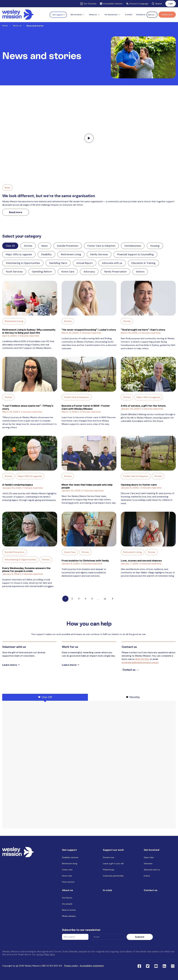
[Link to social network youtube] (156, 966)
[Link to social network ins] (173, 966)
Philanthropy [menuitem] (109, 870)
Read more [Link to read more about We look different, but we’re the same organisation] (16, 212)
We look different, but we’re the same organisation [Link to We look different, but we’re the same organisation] (49, 196)
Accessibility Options (111, 4)
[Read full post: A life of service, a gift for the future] (148, 374)
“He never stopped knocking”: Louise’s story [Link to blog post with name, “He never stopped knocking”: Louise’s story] (89, 330)
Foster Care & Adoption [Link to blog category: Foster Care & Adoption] (101, 246)
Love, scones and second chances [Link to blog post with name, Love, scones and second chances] (141, 561)
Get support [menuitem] (69, 850)
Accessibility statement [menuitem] (92, 966)
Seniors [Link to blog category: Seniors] (140, 272)
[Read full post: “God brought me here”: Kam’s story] (148, 298)
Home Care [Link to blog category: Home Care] (68, 272)
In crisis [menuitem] (107, 890)
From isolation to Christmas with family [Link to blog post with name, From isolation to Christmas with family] (85, 561)
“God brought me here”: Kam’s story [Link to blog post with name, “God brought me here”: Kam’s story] (143, 330)
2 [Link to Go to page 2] (72, 599)
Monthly (133, 697)
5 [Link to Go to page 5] (92, 599)
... (98, 599)
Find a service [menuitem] (68, 882)
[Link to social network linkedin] (164, 966)
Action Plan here (46, 954)
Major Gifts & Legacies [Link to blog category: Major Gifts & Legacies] (19, 254)
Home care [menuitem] (67, 876)
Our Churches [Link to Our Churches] (90, 4)
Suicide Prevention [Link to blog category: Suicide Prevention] (68, 246)
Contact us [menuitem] (141, 15)
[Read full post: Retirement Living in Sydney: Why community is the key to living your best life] (30, 298)
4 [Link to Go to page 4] (85, 599)
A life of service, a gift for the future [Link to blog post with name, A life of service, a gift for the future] (143, 406)
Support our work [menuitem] (113, 850)
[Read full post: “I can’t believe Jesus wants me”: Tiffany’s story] (30, 374)
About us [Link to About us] (17, 26)
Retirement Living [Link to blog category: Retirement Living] (71, 254)
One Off (45, 697)
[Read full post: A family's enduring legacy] (30, 453)
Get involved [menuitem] (152, 850)
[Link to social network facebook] (139, 966)
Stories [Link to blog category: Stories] (28, 246)
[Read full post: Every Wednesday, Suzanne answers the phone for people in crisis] (30, 529)
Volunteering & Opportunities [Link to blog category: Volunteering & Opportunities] (23, 263)
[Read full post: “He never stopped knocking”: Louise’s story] (89, 298)
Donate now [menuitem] (109, 857)
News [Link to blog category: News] (45, 246)
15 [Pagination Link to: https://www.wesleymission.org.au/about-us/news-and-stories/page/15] (105, 599)
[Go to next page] (113, 599)
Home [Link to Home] (5, 26)
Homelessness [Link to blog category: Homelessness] (133, 246)
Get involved (76, 15)
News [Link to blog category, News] (7, 188)
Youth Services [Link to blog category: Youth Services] (14, 272)
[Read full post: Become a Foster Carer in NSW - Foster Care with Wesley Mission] (89, 374)
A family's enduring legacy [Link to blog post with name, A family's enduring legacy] (18, 485)
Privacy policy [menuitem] (71, 966)
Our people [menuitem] (67, 904)
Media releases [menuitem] (69, 916)
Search (157, 4)
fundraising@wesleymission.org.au (140, 662)
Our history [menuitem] (67, 898)
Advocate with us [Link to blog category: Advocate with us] (112, 263)
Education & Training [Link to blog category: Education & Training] (143, 263)
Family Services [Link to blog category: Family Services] (99, 254)
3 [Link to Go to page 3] (79, 599)
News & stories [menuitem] (69, 910)
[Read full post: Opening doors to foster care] (148, 453)
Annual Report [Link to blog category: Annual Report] (85, 263)
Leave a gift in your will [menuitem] (113, 864)
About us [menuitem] (68, 890)
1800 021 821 (142, 659)
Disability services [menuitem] (70, 857)
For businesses (111, 15)
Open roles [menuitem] (149, 857)
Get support (58, 15)
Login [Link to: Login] (171, 3)
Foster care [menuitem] (67, 870)
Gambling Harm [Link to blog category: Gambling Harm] (58, 263)
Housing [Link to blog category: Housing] (155, 246)
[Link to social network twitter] (148, 966)
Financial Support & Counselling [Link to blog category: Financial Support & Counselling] (135, 254)
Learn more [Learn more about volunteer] (10, 665)
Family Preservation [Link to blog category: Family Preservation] (115, 272)
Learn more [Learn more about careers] (69, 665)
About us (93, 15)
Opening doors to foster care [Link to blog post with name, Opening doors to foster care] (139, 485)
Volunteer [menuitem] (148, 864)
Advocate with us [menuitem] (152, 870)
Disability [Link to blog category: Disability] (46, 254)
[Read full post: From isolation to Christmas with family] (89, 529)
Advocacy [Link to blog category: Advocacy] (89, 272)
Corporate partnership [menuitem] (113, 876)
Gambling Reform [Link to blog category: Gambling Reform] (42, 272)
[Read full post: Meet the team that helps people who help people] (89, 453)
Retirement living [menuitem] (70, 864)
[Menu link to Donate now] (167, 15)
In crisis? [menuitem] (129, 15)
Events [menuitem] (147, 876)
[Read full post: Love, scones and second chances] (148, 529)
